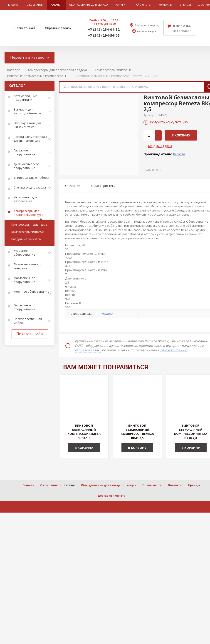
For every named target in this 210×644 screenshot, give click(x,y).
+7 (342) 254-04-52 (104, 29)
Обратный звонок (58, 28)
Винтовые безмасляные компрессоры (36, 76)
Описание (73, 186)
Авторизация (147, 31)
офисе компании (174, 350)
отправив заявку (88, 350)
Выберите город (147, 25)
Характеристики (103, 186)
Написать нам (25, 28)
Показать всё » (30, 334)
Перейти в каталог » (30, 57)
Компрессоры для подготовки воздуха (57, 70)
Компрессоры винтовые (113, 70)
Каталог (13, 70)
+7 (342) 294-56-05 (104, 35)
